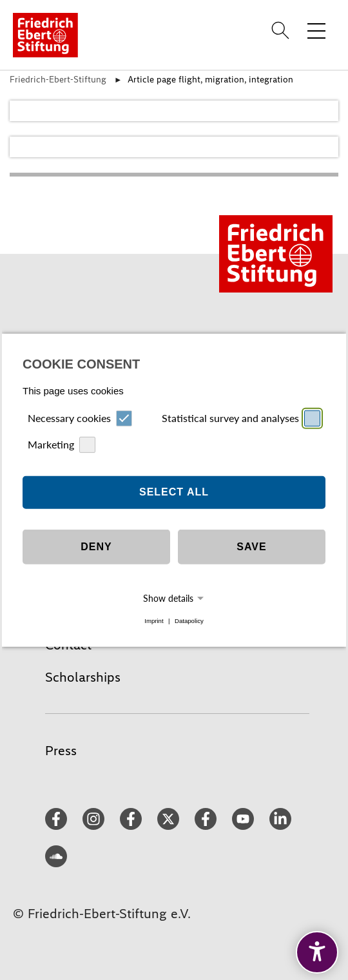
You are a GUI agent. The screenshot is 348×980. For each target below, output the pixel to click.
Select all (174, 492)
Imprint (154, 621)
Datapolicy (189, 621)
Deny (96, 547)
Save (251, 547)
